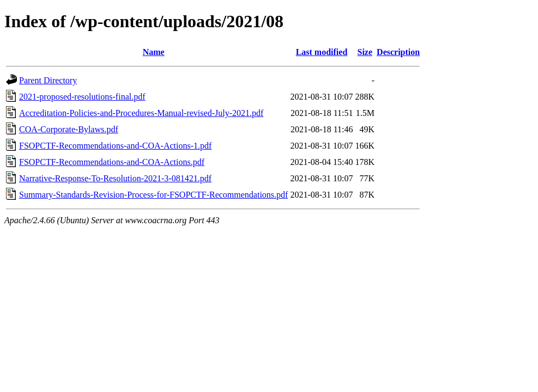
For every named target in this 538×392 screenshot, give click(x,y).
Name (154, 52)
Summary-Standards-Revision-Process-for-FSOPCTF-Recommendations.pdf (153, 195)
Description (398, 52)
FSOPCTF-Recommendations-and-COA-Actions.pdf (112, 162)
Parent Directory (48, 80)
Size (365, 52)
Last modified (322, 52)
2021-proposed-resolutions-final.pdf (82, 97)
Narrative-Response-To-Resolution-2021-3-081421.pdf (115, 178)
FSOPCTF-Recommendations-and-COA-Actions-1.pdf (115, 146)
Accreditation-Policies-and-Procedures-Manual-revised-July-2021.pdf (141, 113)
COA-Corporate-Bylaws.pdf (69, 129)
